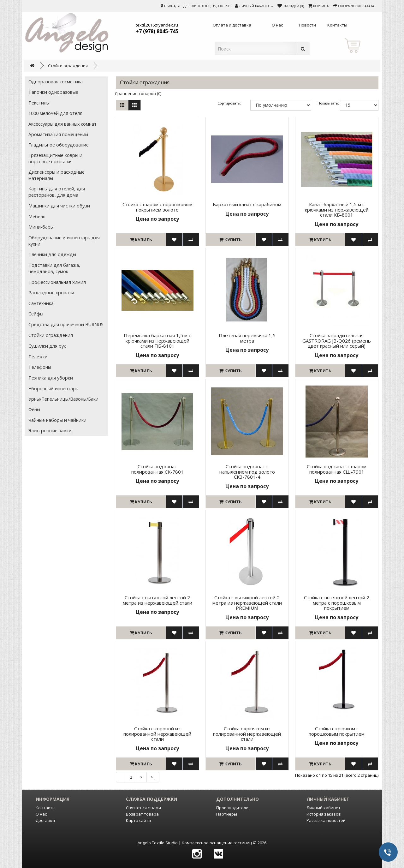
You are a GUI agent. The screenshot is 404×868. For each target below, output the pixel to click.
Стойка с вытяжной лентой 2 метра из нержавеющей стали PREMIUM (247, 603)
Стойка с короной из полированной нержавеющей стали (157, 734)
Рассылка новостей (326, 820)
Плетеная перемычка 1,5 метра (247, 338)
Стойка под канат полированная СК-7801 (157, 469)
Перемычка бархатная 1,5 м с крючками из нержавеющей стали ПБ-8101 (157, 341)
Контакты (46, 808)
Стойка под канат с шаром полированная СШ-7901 (337, 469)
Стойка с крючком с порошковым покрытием (337, 731)
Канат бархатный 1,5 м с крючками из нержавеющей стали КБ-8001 (337, 210)
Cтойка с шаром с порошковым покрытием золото (157, 207)
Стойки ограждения (68, 66)
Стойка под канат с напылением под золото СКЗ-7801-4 (247, 472)
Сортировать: (229, 103)
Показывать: (326, 103)
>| (153, 777)
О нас (41, 814)
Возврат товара (142, 814)
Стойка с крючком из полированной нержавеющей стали (247, 734)
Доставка (45, 820)
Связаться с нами (143, 808)
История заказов (324, 814)
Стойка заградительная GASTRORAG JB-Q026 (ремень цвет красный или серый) (337, 341)
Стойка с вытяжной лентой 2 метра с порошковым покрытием (337, 603)
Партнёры (227, 814)
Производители (232, 808)
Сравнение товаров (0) (138, 93)
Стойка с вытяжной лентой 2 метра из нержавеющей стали (157, 600)
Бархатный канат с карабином (247, 204)
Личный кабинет (324, 808)
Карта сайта (138, 820)
